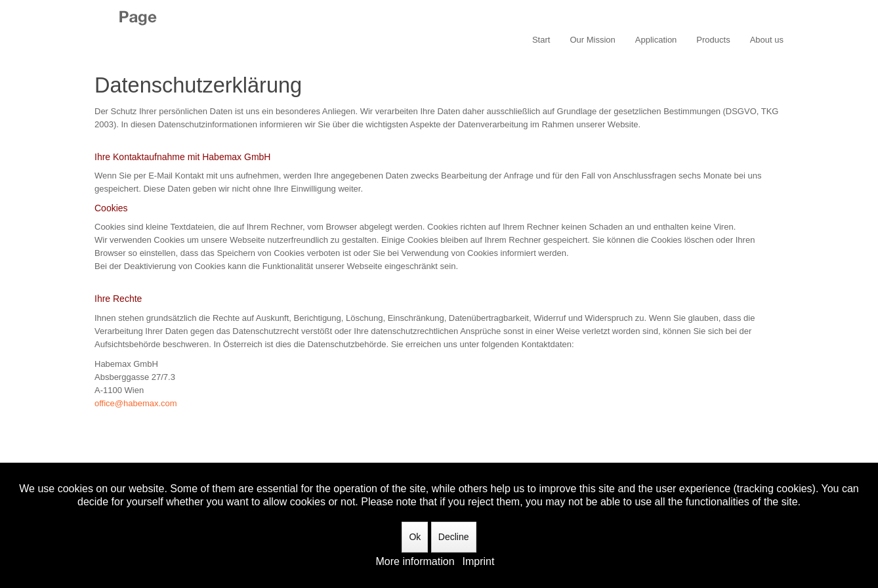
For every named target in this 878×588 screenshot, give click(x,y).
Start (541, 40)
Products (713, 40)
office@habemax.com (136, 403)
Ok (415, 537)
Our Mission (592, 40)
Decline (454, 537)
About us (767, 40)
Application (656, 40)
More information (415, 561)
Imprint (479, 561)
